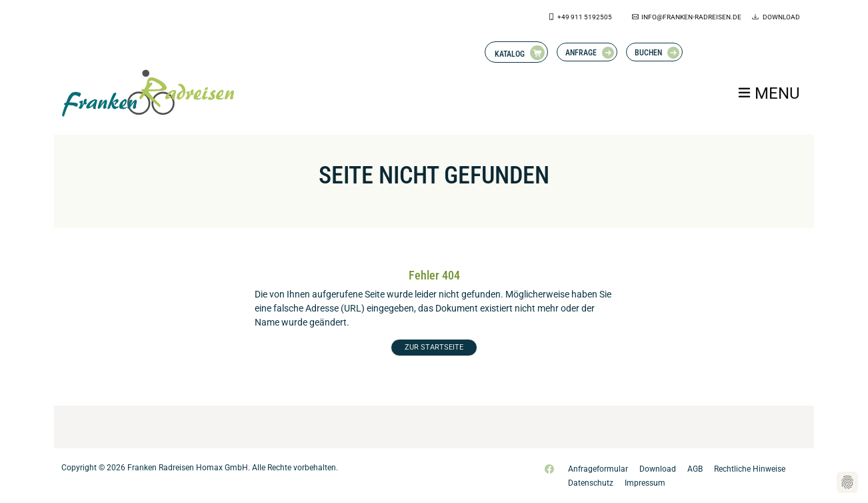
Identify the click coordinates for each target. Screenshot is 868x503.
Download (781, 17)
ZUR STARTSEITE (434, 347)
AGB (695, 469)
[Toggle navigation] (768, 93)
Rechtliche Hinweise (750, 469)
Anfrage (581, 53)
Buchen (648, 53)
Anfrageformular (598, 469)
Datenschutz (591, 483)
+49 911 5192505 (585, 17)
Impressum (645, 483)
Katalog (510, 54)
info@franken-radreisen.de (691, 17)
